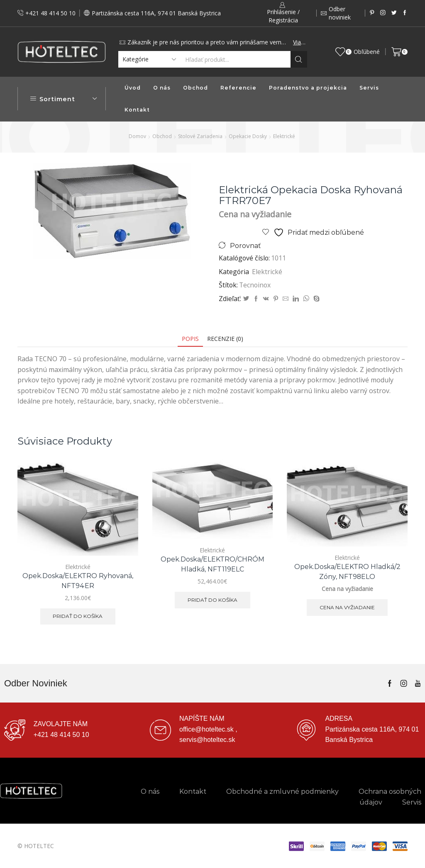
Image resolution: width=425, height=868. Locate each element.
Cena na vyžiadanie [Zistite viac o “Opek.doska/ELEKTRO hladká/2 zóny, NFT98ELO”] (347, 607)
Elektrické (284, 136)
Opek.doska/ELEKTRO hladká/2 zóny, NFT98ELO (347, 572)
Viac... (299, 42)
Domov (137, 136)
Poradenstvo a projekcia (308, 88)
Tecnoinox (255, 285)
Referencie (238, 88)
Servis (369, 88)
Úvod (133, 88)
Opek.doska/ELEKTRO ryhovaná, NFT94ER (78, 581)
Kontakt (137, 110)
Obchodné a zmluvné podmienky (282, 791)
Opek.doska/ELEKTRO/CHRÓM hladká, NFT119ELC (212, 564)
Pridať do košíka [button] (78, 616)
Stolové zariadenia (200, 136)
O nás (162, 88)
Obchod (195, 88)
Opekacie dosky (248, 136)
